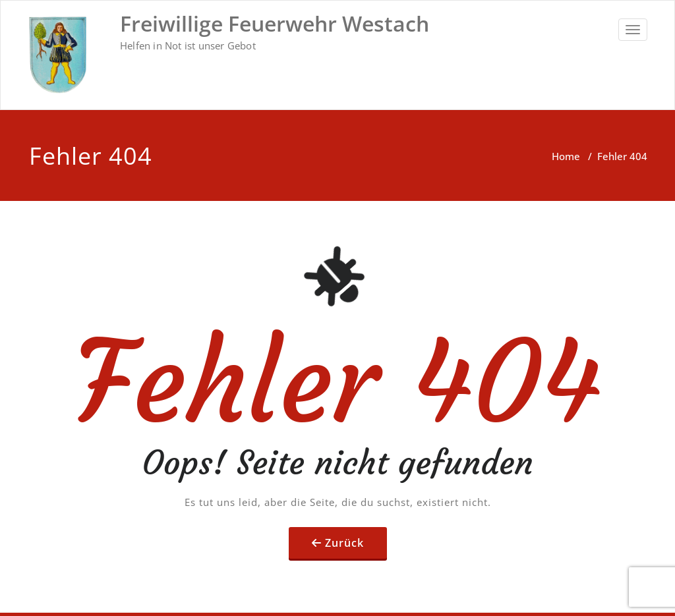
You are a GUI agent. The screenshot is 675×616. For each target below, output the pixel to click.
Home (566, 156)
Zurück (344, 543)
